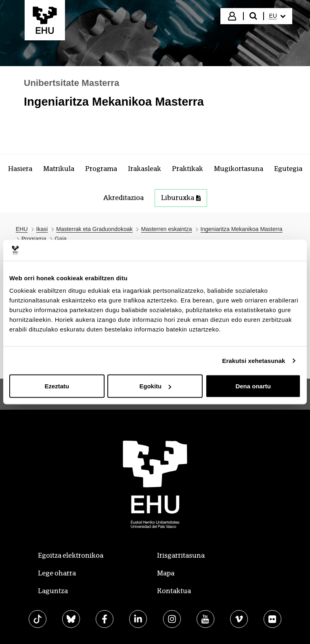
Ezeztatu (57, 386)
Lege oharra (57, 573)
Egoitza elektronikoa (71, 555)
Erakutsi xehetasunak (253, 360)
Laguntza (53, 591)
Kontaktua (174, 591)
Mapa (166, 573)
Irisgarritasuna (181, 555)
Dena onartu (253, 386)
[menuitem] (277, 16)
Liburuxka (181, 198)
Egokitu (155, 386)
